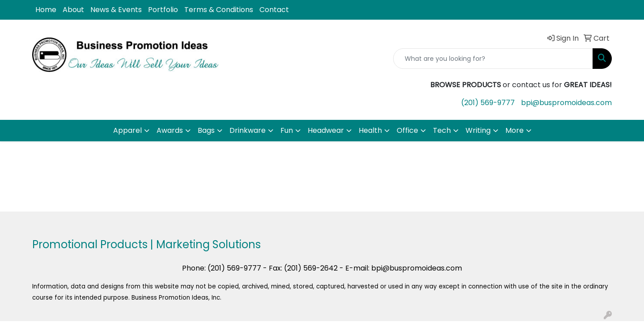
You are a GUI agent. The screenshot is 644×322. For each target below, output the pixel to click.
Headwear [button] (326, 130)
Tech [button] (442, 130)
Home (46, 10)
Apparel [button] (127, 130)
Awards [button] (170, 130)
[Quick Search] (493, 59)
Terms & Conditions (219, 10)
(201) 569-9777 (488, 103)
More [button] (515, 130)
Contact (274, 10)
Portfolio (163, 10)
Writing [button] (478, 130)
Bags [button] (206, 130)
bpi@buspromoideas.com (566, 103)
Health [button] (370, 130)
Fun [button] (287, 130)
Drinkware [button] (248, 130)
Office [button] (407, 130)
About (73, 10)
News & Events (116, 10)
